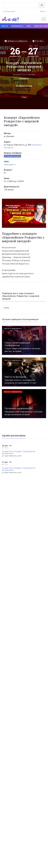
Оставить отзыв (24, 86)
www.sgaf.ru (10, 164)
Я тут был (38, 41)
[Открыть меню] (44, 19)
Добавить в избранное (16, 41)
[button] (44, 201)
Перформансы (17, 26)
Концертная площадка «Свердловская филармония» (19, 453)
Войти (43, 11)
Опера (24, 97)
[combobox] (21, 5)
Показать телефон (12, 156)
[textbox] (21, 3)
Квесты (5, 26)
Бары (29, 26)
